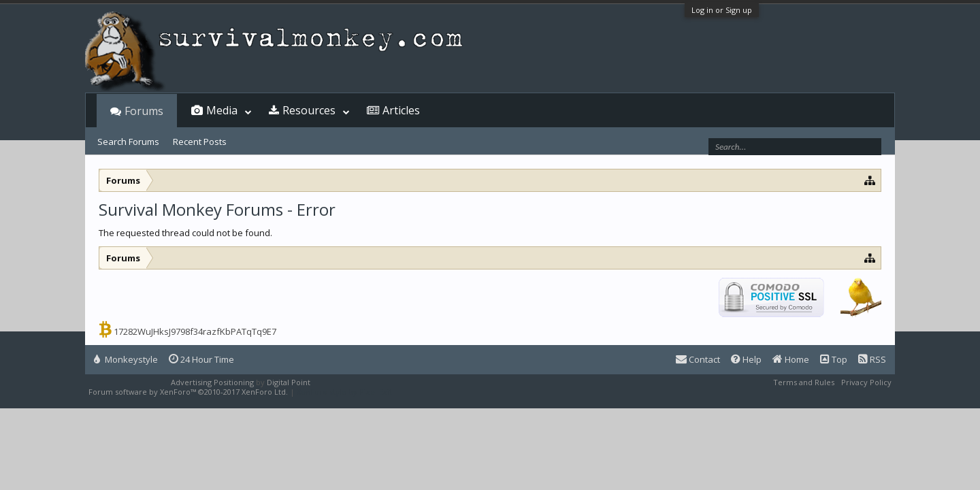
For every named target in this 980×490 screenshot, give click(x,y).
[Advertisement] (490, 257)
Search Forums (128, 142)
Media (222, 110)
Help (746, 359)
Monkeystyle (126, 359)
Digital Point (289, 382)
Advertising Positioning (212, 382)
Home (791, 359)
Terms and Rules (804, 382)
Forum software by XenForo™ (188, 392)
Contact (698, 359)
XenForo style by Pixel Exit (344, 392)
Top (834, 359)
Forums (144, 111)
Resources (309, 110)
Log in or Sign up (722, 10)
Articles (401, 110)
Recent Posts (200, 142)
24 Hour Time (201, 359)
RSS (872, 359)
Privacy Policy (866, 382)
